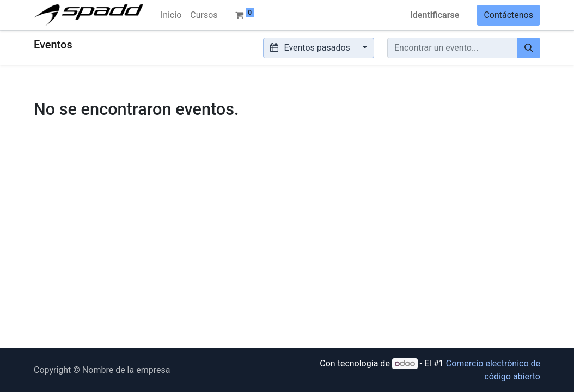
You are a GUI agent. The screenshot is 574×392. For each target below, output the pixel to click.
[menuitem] (171, 15)
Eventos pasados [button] (311, 48)
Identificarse (435, 15)
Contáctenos (508, 15)
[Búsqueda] (529, 48)
